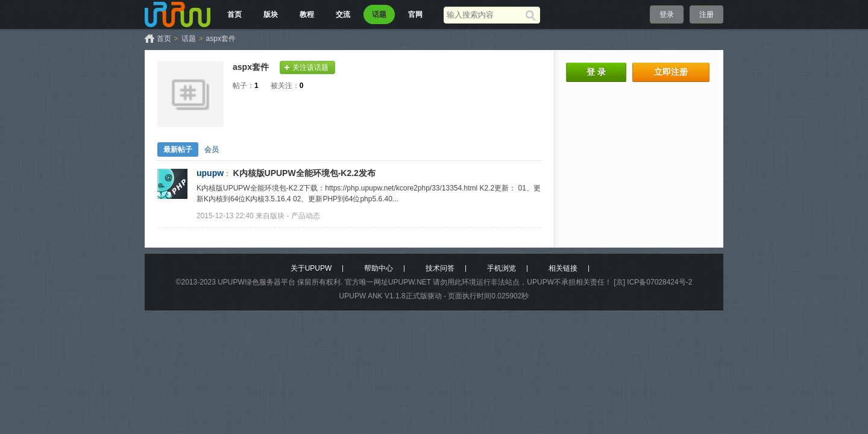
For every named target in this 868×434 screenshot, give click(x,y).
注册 (706, 14)
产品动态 (306, 216)
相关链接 (563, 268)
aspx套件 (221, 39)
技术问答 (440, 268)
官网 (415, 14)
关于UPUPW (311, 268)
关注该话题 (310, 68)
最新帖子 (178, 149)
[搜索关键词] (484, 15)
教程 (307, 14)
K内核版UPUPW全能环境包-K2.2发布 (304, 173)
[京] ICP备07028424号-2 (653, 282)
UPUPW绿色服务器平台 (256, 282)
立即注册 (671, 72)
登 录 (596, 72)
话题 (379, 14)
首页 (234, 14)
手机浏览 (502, 268)
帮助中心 (379, 268)
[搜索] (533, 15)
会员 (212, 149)
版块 (271, 14)
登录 (667, 14)
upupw (210, 173)
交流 (343, 14)
